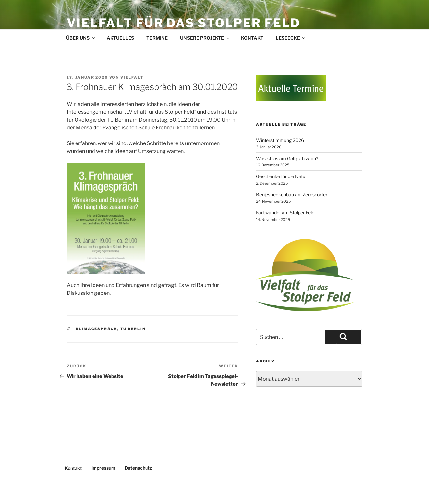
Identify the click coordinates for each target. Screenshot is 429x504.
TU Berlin (133, 329)
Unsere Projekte (205, 38)
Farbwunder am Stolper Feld (285, 213)
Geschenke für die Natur (282, 176)
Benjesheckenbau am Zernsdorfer (292, 195)
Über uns (81, 38)
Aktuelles (120, 38)
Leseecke (291, 38)
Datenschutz (138, 468)
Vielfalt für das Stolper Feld (183, 23)
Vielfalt (132, 77)
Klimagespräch (97, 329)
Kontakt (252, 38)
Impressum (103, 468)
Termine (157, 38)
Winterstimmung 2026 (280, 140)
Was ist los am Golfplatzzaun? (287, 158)
